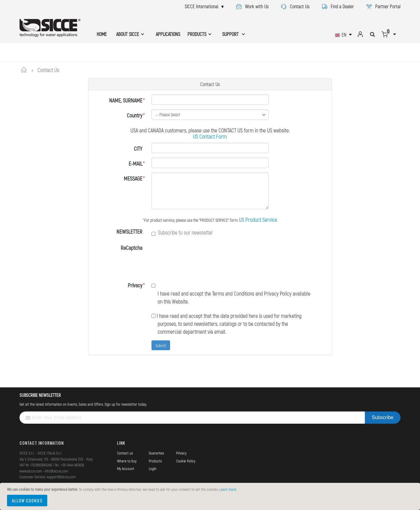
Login (153, 469)
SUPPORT (231, 34)
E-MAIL (135, 163)
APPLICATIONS (168, 34)
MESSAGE (133, 178)
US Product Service (258, 220)
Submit (161, 345)
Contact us (125, 453)
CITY (138, 149)
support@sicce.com (61, 477)
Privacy (135, 285)
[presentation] (198, 258)
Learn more (228, 489)
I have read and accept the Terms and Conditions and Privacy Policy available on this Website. (231, 293)
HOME (102, 34)
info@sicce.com (56, 471)
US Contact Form (210, 136)
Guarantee (156, 453)
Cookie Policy (186, 461)
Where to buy (127, 461)
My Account (126, 469)
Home (25, 70)
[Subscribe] (383, 418)
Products (155, 461)
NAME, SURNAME (126, 100)
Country (135, 115)
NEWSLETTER (129, 232)
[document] (211, 496)
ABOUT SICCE (128, 34)
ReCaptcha (132, 248)
